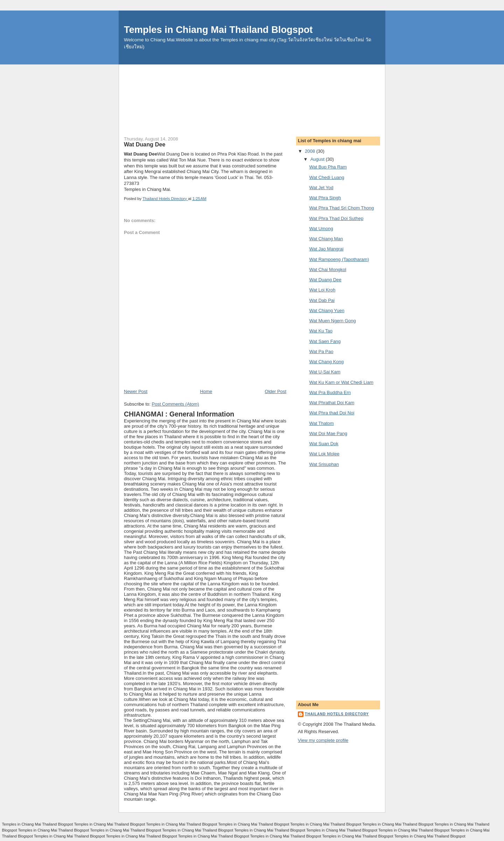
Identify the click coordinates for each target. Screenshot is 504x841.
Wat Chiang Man (326, 239)
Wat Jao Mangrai (326, 249)
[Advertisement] (252, 80)
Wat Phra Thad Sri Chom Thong (341, 208)
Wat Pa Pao (321, 351)
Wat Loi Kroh (322, 290)
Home (206, 391)
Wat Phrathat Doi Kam (332, 403)
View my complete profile (323, 740)
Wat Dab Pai (322, 300)
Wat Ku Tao (321, 331)
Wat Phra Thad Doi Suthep (336, 218)
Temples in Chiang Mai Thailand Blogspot (218, 30)
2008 (311, 151)
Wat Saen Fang (325, 341)
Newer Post (136, 391)
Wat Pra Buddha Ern (330, 392)
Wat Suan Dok (324, 444)
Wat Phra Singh (325, 198)
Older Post (276, 391)
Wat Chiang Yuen (327, 311)
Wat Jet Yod (321, 188)
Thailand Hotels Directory (337, 714)
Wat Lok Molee (324, 454)
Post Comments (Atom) (176, 404)
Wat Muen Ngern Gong (332, 321)
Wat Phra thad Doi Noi (332, 413)
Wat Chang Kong (326, 362)
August (318, 159)
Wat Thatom (321, 423)
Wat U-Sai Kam (325, 372)
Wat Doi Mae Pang (328, 433)
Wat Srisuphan (324, 464)
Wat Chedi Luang (327, 177)
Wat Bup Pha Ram (328, 167)
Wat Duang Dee (325, 280)
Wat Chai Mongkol (328, 270)
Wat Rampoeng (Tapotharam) (339, 259)
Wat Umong (321, 229)
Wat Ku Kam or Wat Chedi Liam (341, 382)
